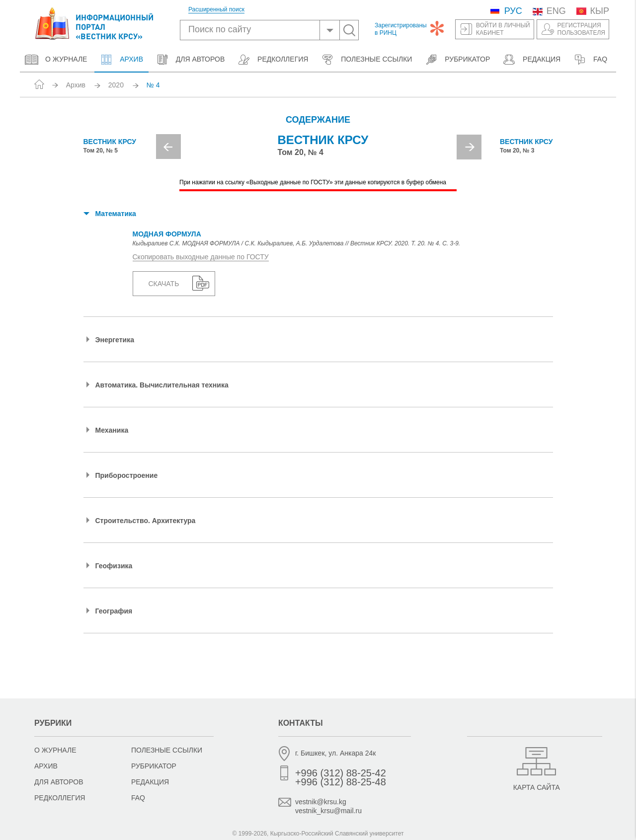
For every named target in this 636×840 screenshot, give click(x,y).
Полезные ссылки (366, 60)
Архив (121, 60)
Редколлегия (273, 60)
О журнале (56, 60)
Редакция (531, 60)
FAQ (590, 60)
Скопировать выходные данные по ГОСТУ (201, 257)
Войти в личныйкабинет (503, 29)
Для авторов (190, 60)
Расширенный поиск (216, 10)
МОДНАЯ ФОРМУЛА (167, 234)
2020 (116, 85)
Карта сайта (537, 787)
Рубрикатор (457, 60)
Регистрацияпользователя (581, 29)
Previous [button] (168, 147)
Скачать (164, 284)
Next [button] (469, 147)
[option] (318, 150)
